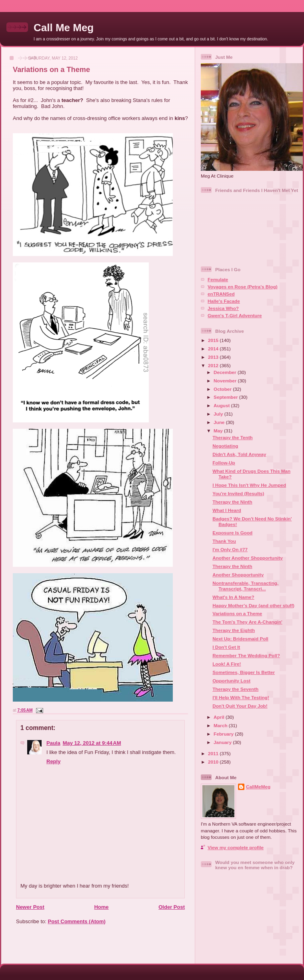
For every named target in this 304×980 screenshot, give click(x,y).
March (221, 725)
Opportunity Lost (231, 681)
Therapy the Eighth (234, 630)
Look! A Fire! (227, 664)
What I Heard (227, 510)
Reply (53, 761)
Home (101, 907)
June (220, 422)
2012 (214, 365)
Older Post (172, 907)
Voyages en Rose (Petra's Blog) (243, 287)
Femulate (218, 279)
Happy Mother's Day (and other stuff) (253, 605)
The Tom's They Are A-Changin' (247, 622)
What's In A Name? (233, 597)
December (226, 372)
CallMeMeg (258, 787)
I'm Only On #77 (230, 549)
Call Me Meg (64, 28)
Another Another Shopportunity (248, 558)
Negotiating (225, 446)
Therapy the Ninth (232, 502)
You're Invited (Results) (238, 493)
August (222, 405)
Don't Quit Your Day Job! (240, 706)
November (226, 381)
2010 (214, 762)
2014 (214, 349)
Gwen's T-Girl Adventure (235, 315)
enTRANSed (221, 294)
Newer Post (30, 907)
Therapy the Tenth (232, 437)
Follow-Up (224, 463)
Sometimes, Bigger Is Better (244, 672)
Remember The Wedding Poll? (246, 655)
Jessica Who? (223, 308)
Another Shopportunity (238, 575)
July (219, 414)
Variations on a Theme (51, 70)
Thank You (224, 541)
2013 (214, 357)
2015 (214, 340)
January (223, 742)
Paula (53, 743)
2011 (214, 753)
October (223, 389)
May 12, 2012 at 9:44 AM (92, 743)
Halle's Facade (224, 301)
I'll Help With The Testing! (241, 697)
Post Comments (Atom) (77, 921)
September (226, 397)
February (224, 734)
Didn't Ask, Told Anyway (239, 454)
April (220, 717)
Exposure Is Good (232, 533)
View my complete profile (236, 847)
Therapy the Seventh (235, 689)
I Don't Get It (226, 647)
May (219, 431)
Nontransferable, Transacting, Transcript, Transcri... (245, 586)
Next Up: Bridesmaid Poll (240, 639)
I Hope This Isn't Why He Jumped (249, 485)
